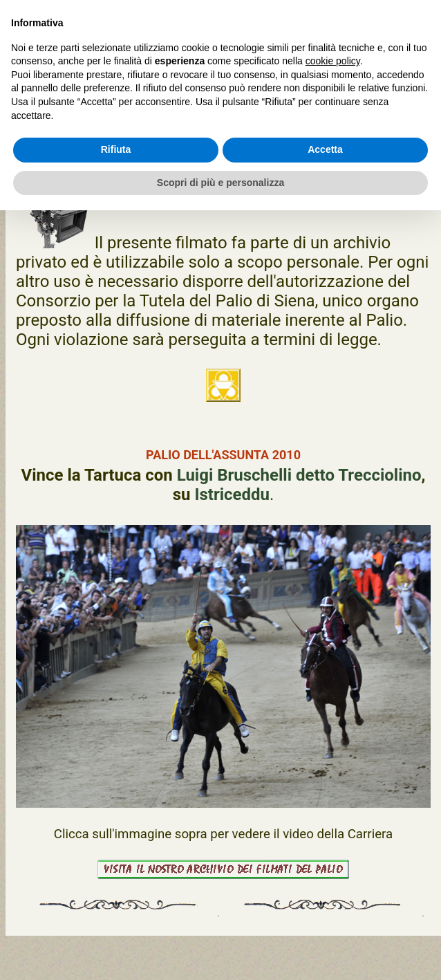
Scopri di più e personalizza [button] (220, 183)
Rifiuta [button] (116, 149)
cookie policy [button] (333, 61)
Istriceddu (232, 494)
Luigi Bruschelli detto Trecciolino (299, 475)
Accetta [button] (325, 149)
